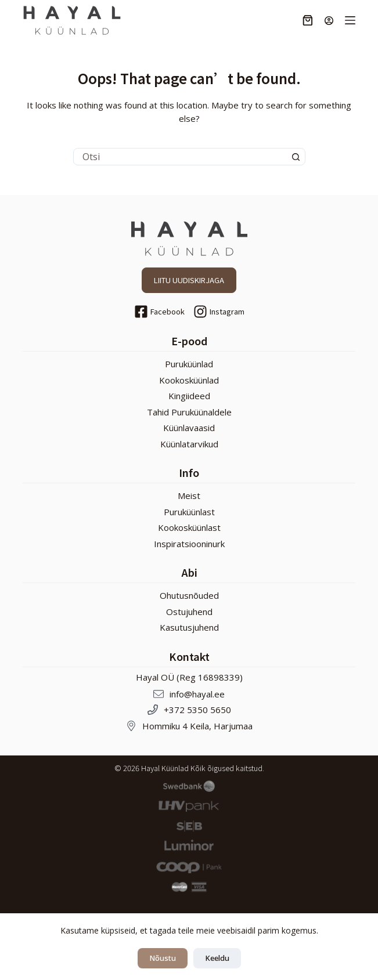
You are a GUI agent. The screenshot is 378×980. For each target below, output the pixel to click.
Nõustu (163, 958)
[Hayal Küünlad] (72, 20)
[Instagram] (219, 312)
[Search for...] (181, 157)
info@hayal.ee (197, 694)
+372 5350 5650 (197, 710)
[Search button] (296, 157)
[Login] (329, 21)
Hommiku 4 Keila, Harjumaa (197, 726)
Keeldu (217, 958)
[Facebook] (159, 312)
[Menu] (350, 20)
